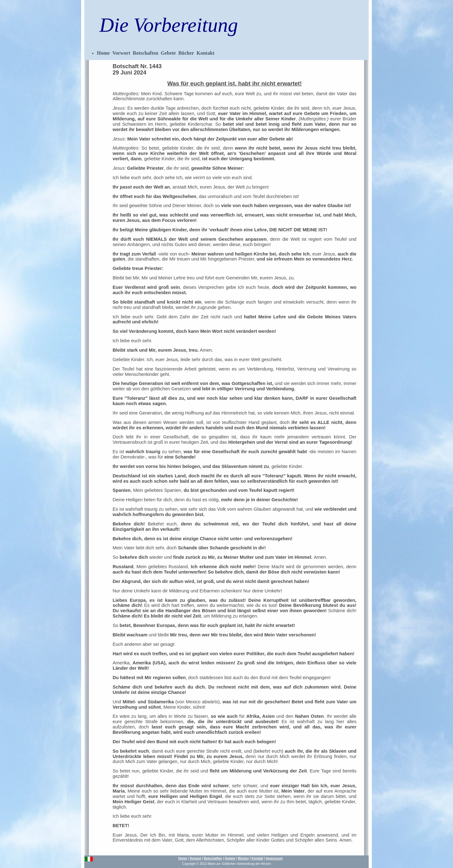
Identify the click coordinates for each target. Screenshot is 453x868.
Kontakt (206, 53)
